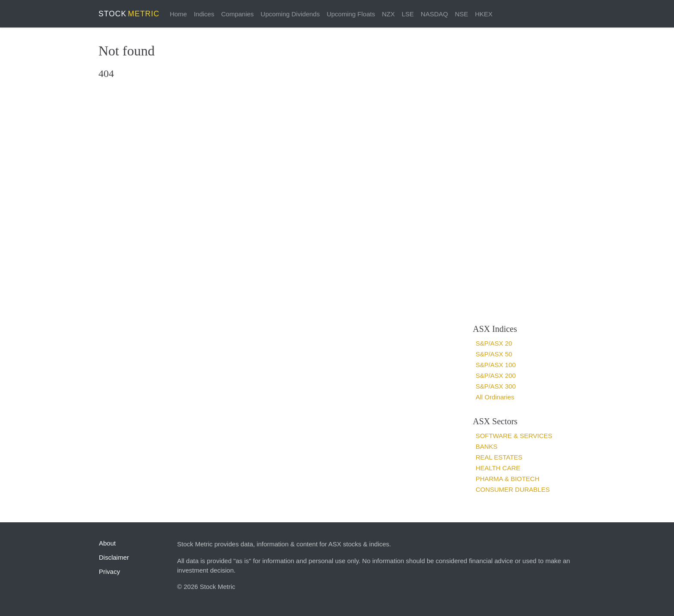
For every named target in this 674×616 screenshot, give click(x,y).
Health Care (498, 468)
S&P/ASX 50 (494, 354)
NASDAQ (434, 14)
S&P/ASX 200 (495, 375)
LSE (407, 14)
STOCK (129, 14)
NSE (461, 14)
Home (178, 14)
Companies (237, 14)
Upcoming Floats (351, 14)
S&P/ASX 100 (495, 365)
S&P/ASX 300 (495, 386)
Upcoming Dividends (290, 14)
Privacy (109, 572)
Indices (204, 14)
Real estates (499, 457)
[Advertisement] (521, 175)
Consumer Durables (513, 489)
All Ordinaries (495, 397)
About (107, 543)
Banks (486, 446)
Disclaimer (114, 557)
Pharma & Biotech (507, 479)
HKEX (484, 14)
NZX (388, 14)
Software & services (514, 436)
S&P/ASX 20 (494, 343)
